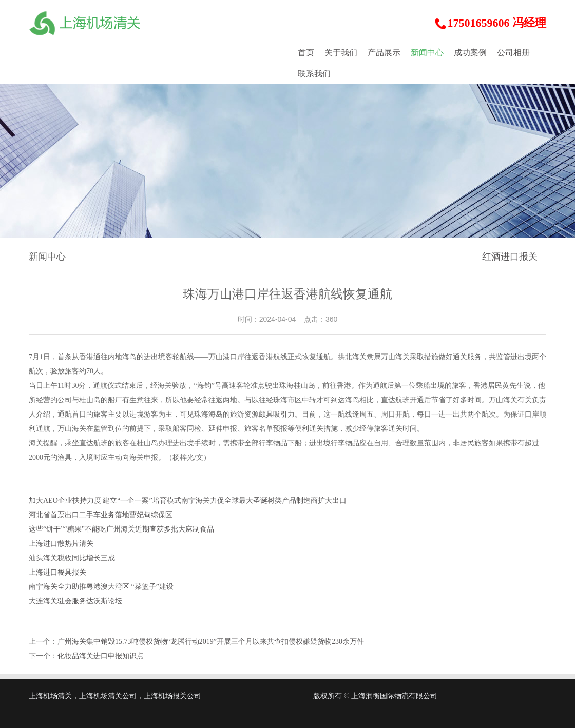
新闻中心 (427, 53)
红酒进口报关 (510, 257)
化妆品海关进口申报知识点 (101, 656)
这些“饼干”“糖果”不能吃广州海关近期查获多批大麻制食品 (121, 529)
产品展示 (384, 53)
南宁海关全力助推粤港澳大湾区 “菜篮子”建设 (101, 587)
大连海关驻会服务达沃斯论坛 (75, 601)
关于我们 (341, 53)
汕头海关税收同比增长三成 (72, 558)
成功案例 (470, 53)
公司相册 (513, 53)
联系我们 (314, 74)
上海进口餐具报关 (57, 572)
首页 (306, 53)
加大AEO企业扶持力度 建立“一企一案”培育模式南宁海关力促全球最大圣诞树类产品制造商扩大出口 (188, 500)
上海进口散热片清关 (61, 544)
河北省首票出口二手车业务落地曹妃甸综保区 (101, 515)
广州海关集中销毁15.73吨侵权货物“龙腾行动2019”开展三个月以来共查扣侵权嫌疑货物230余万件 (211, 642)
